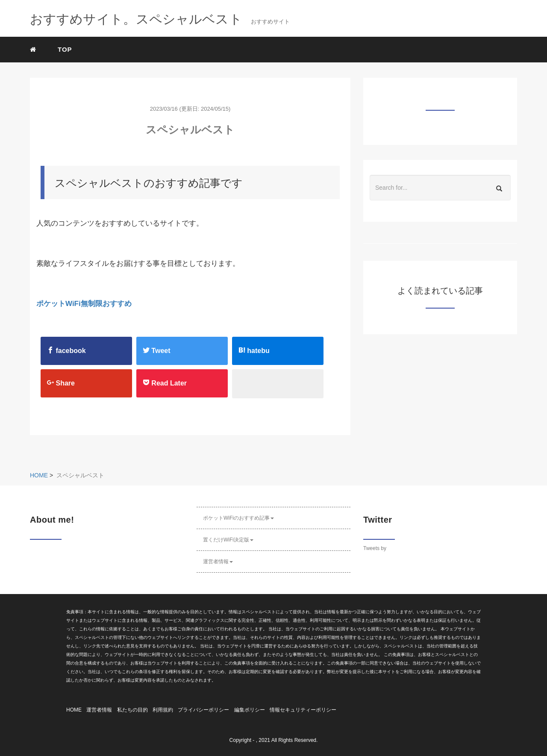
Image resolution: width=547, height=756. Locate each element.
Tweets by (375, 548)
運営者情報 (218, 562)
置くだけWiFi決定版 (228, 540)
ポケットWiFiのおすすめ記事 (238, 518)
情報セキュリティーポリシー (303, 710)
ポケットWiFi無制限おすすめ (84, 304)
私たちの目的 (132, 710)
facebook (66, 350)
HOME (74, 710)
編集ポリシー (250, 710)
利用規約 (163, 710)
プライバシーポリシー (203, 710)
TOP (65, 49)
